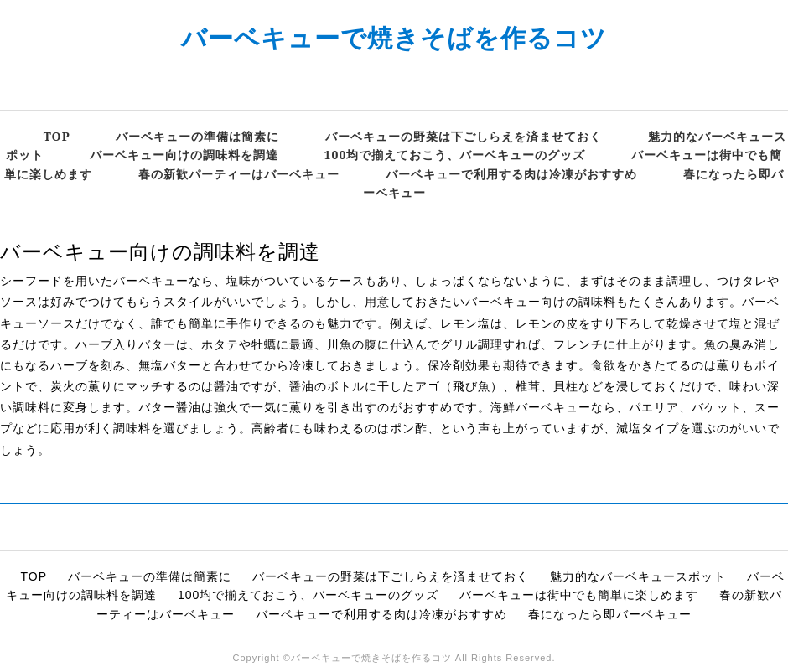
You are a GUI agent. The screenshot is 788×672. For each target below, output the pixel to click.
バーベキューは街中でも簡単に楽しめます (579, 595)
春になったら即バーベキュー (610, 614)
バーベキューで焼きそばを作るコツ (394, 37)
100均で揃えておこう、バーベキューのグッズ (455, 155)
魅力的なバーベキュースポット (638, 576)
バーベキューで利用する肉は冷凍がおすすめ (511, 174)
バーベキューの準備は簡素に (197, 136)
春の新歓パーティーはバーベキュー (239, 174)
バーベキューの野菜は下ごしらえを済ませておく (464, 136)
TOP (57, 136)
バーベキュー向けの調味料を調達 (184, 155)
